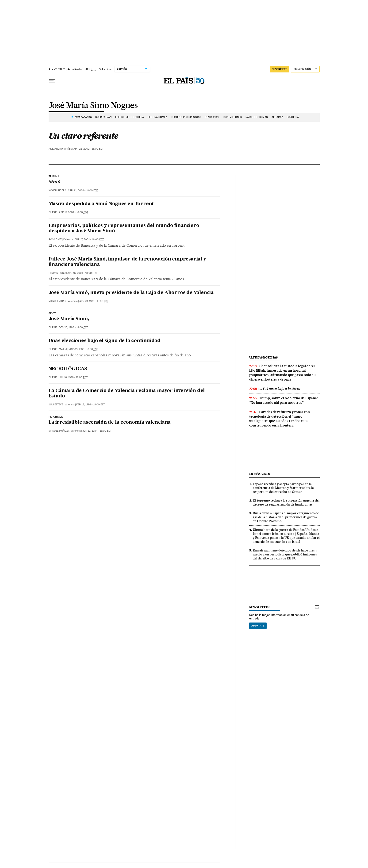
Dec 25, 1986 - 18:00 (73, 327)
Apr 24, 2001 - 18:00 (83, 191)
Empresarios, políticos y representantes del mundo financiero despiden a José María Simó (124, 228)
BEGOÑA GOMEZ (157, 117)
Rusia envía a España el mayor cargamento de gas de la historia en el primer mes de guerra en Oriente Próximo (286, 517)
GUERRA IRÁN (103, 117)
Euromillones (232, 117)
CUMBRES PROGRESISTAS (186, 117)
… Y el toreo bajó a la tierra (280, 389)
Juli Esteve (56, 405)
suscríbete (280, 69)
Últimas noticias (264, 357)
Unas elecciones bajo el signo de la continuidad (105, 341)
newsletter (260, 607)
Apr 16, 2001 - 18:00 (82, 273)
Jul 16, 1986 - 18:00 (73, 377)
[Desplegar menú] (52, 81)
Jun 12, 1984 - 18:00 (97, 431)
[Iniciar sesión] (305, 69)
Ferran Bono (57, 273)
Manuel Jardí (57, 301)
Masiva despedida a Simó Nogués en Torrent (101, 204)
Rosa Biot (55, 240)
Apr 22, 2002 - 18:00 (88, 149)
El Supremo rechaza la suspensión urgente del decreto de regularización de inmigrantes (286, 502)
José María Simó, (69, 319)
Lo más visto (260, 474)
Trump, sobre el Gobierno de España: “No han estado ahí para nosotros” (284, 400)
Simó (54, 182)
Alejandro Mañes (60, 149)
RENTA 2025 (212, 117)
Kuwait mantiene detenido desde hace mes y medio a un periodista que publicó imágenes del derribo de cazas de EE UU (285, 554)
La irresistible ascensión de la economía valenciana (110, 423)
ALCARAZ (277, 117)
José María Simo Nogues (93, 106)
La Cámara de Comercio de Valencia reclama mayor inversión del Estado (127, 394)
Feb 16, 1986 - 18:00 (90, 405)
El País (53, 212)
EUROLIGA (293, 117)
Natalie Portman (257, 117)
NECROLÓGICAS (68, 369)
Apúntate (258, 626)
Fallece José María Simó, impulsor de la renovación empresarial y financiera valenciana (127, 262)
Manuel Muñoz (58, 431)
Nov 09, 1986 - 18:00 (83, 349)
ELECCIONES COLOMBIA (130, 117)
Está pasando (83, 117)
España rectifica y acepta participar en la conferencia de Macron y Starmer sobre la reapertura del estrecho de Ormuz (283, 488)
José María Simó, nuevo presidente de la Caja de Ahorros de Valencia (131, 293)
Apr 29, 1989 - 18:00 (94, 301)
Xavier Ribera (57, 191)
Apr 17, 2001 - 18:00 (73, 212)
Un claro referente (83, 136)
